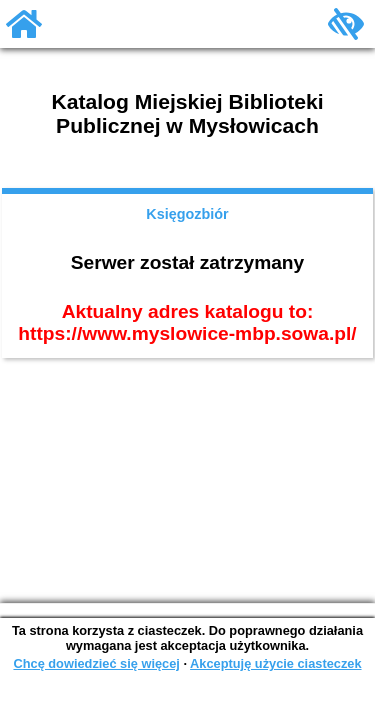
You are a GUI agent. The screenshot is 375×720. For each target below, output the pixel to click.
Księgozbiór (187, 214)
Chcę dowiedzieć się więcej (96, 663)
